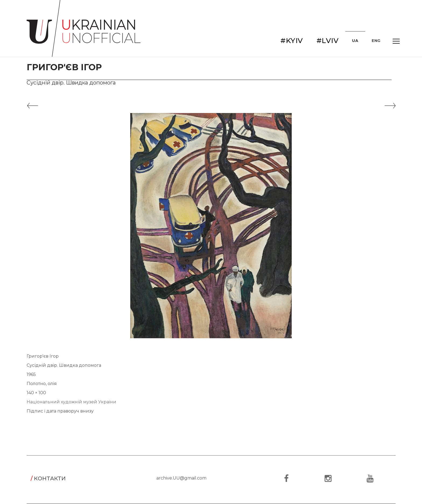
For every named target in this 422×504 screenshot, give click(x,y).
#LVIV (328, 41)
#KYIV (292, 41)
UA (355, 41)
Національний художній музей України (71, 402)
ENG (376, 41)
